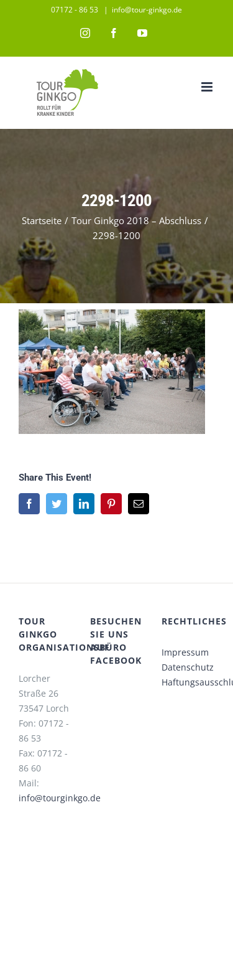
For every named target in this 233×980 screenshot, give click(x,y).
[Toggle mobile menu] (208, 87)
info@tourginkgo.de (60, 798)
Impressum (185, 652)
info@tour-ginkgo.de (147, 10)
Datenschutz (188, 667)
